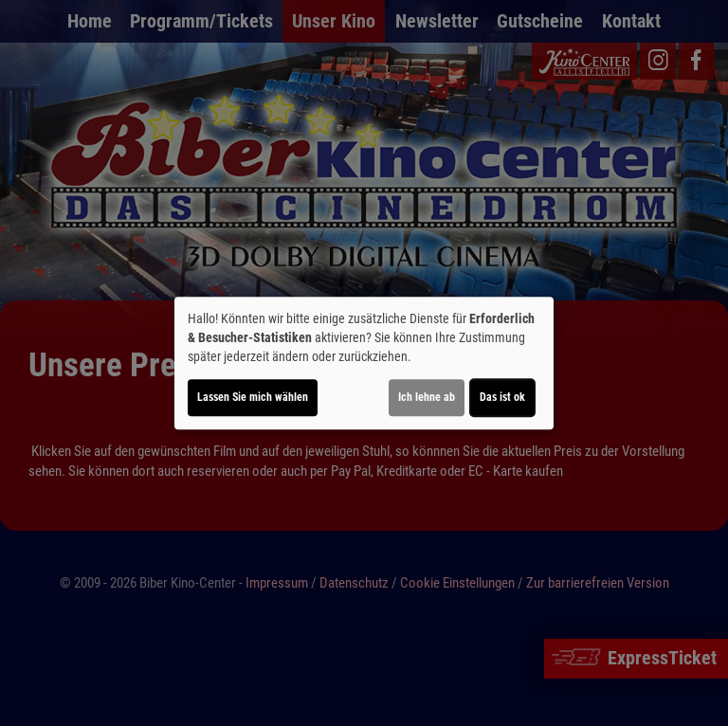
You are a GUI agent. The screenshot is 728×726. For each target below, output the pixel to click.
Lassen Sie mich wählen (253, 397)
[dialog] (364, 363)
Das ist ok (502, 397)
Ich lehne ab (427, 397)
